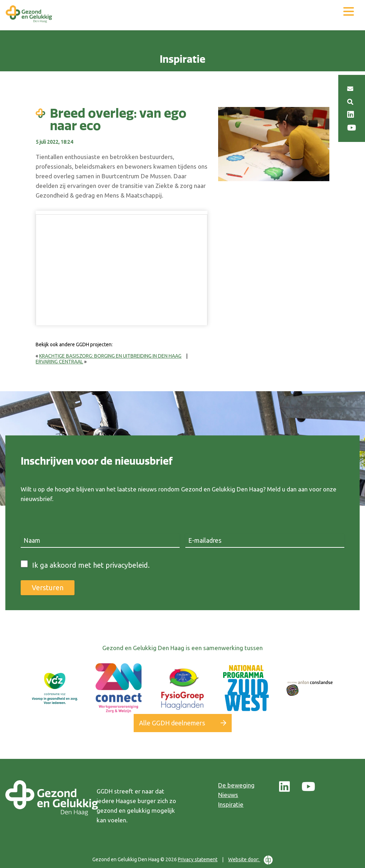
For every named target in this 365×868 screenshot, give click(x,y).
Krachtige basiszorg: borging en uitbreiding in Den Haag (110, 356)
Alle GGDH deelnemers (172, 723)
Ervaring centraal (59, 362)
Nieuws (228, 795)
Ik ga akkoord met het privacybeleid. (91, 565)
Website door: (250, 860)
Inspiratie (231, 804)
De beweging (236, 785)
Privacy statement (198, 859)
